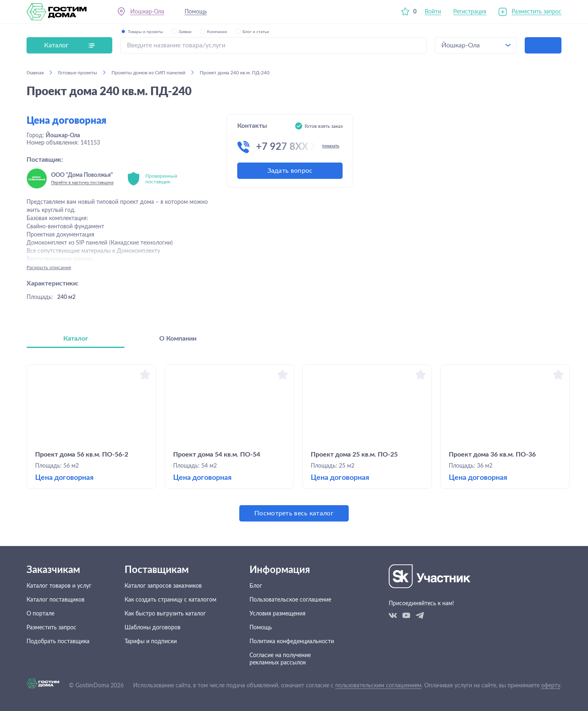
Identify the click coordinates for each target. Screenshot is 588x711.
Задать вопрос (290, 171)
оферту (551, 686)
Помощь (196, 12)
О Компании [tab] (178, 339)
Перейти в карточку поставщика (82, 183)
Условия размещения (277, 614)
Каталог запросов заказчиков (163, 586)
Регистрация (470, 12)
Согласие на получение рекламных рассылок (280, 659)
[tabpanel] (294, 443)
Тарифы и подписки (151, 642)
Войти (433, 12)
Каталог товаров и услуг (59, 586)
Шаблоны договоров (153, 628)
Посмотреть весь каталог (294, 513)
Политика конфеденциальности (292, 642)
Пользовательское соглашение (290, 600)
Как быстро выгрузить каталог (165, 614)
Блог (256, 586)
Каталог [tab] (76, 339)
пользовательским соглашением (378, 686)
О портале (40, 614)
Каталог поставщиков (56, 600)
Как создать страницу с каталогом (170, 600)
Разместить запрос (537, 12)
